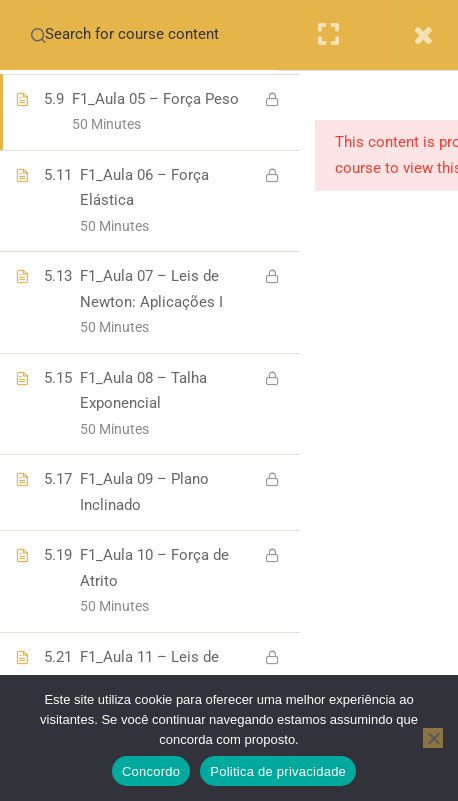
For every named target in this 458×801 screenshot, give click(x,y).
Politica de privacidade (278, 771)
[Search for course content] (38, 35)
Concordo (151, 771)
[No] (433, 738)
